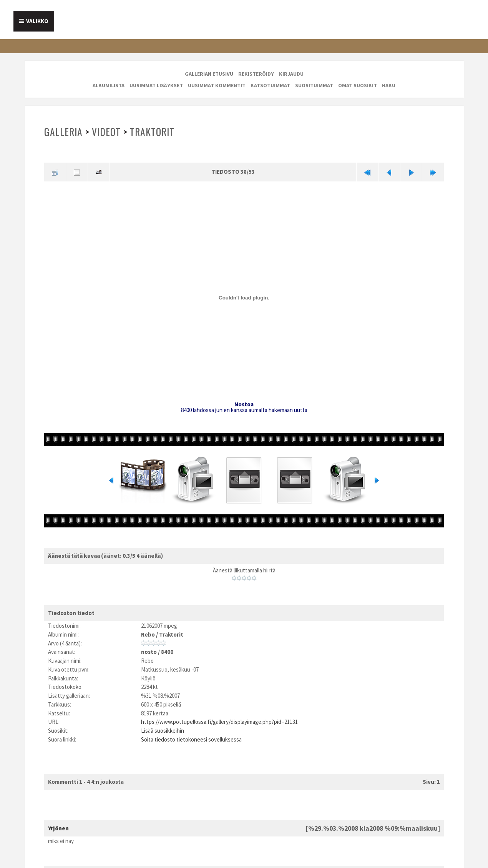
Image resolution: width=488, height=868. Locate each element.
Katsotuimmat (270, 85)
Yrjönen (58, 828)
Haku (389, 85)
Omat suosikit (358, 85)
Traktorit (152, 132)
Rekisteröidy (256, 74)
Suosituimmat (314, 85)
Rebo (148, 634)
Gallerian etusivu (209, 74)
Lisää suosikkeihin (163, 731)
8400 (167, 652)
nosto (149, 652)
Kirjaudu (291, 74)
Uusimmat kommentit (217, 85)
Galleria (63, 132)
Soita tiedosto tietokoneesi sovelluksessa (191, 739)
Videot (106, 132)
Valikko (37, 21)
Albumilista (109, 85)
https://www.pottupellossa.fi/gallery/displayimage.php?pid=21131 (219, 722)
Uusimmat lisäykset (156, 85)
